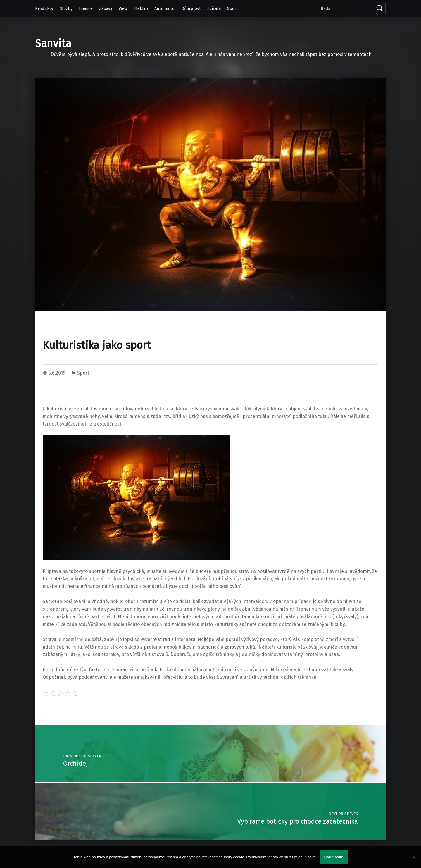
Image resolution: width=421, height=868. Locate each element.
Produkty (44, 8)
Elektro (141, 8)
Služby (66, 8)
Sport (233, 8)
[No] (414, 857)
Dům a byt (191, 8)
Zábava (106, 8)
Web (123, 8)
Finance (86, 8)
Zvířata (214, 8)
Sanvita (53, 44)
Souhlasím (334, 857)
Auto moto (164, 8)
